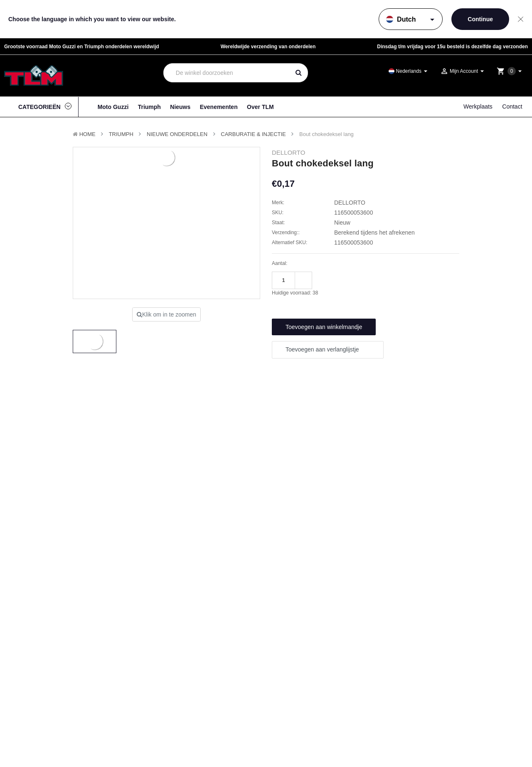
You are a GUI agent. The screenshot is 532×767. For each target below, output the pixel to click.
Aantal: (280, 263)
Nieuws (180, 107)
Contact (512, 106)
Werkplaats (478, 106)
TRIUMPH (121, 134)
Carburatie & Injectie (253, 134)
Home (87, 134)
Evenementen (219, 107)
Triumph (149, 107)
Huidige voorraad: (295, 293)
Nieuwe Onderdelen (177, 134)
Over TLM (260, 107)
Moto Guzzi (113, 107)
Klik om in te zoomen (166, 314)
